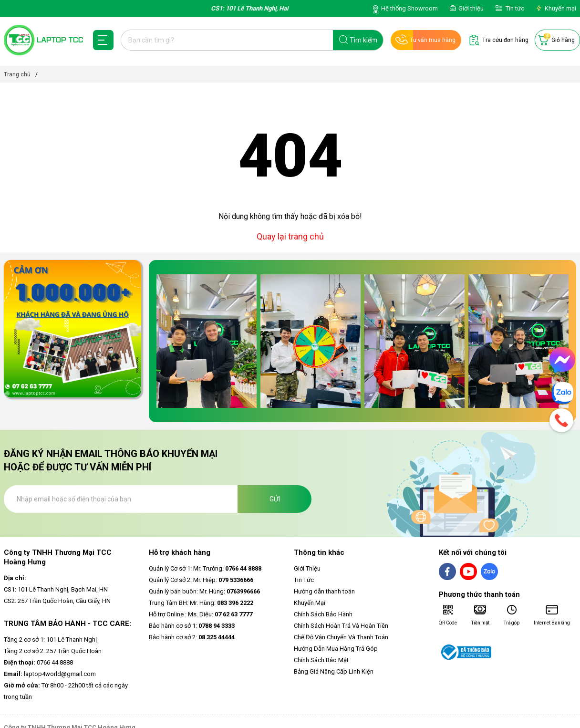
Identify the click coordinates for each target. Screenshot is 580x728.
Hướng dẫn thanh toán (324, 591)
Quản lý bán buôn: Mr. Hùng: (204, 591)
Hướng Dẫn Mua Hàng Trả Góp (336, 649)
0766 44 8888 (38, 662)
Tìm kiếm (363, 40)
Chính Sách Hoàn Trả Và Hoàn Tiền (341, 626)
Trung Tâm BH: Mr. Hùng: (201, 603)
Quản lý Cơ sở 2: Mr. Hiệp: (201, 580)
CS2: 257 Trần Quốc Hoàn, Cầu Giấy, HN (57, 601)
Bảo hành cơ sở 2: (192, 637)
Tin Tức (304, 580)
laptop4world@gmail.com (50, 674)
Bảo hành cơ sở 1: (192, 626)
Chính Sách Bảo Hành (323, 614)
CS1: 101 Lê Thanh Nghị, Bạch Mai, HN (56, 589)
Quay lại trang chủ (290, 236)
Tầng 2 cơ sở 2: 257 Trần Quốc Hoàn (53, 651)
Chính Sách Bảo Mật (321, 660)
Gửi (275, 499)
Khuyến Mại (310, 603)
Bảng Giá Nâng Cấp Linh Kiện (334, 671)
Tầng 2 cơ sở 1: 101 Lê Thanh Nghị (50, 640)
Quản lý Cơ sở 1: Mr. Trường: (205, 568)
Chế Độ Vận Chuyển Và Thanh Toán (341, 637)
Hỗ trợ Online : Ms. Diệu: (201, 614)
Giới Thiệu (307, 568)
